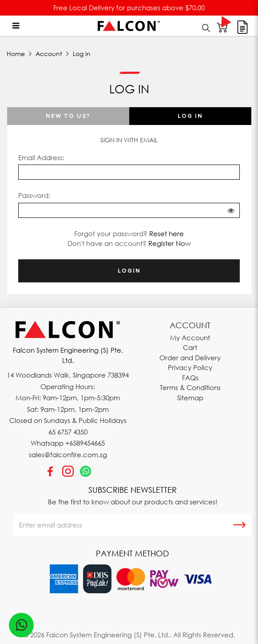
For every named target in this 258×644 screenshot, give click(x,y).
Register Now (169, 243)
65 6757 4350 (68, 432)
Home (16, 54)
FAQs (190, 378)
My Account (190, 338)
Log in (82, 54)
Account (49, 54)
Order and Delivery (190, 358)
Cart (190, 347)
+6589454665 (85, 443)
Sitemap (190, 398)
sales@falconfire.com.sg (68, 455)
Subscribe (239, 525)
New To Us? (68, 116)
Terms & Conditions (190, 387)
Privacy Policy (190, 367)
